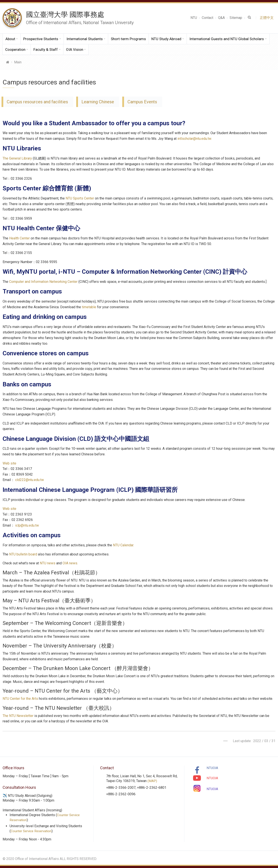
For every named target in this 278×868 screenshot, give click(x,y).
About (10, 39)
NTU (194, 18)
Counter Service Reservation (32, 831)
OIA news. (70, 563)
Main (18, 62)
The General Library (17, 158)
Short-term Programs (128, 39)
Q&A (221, 18)
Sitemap (236, 18)
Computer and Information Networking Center (43, 282)
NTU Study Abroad (166, 39)
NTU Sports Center (80, 198)
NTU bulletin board (23, 554)
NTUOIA (213, 768)
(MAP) (152, 781)
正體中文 (268, 18)
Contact (208, 18)
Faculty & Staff (46, 49)
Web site (9, 463)
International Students (85, 39)
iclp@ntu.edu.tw (27, 525)
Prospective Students (41, 39)
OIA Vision (75, 49)
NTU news (48, 563)
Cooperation (15, 49)
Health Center (19, 238)
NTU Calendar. (123, 545)
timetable (89, 307)
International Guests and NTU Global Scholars (227, 39)
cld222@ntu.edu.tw (30, 480)
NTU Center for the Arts (20, 699)
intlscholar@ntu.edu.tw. (195, 139)
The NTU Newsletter (18, 716)
